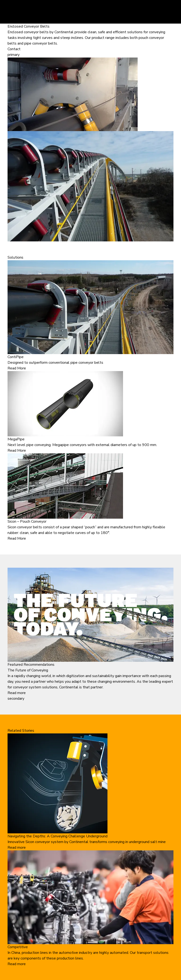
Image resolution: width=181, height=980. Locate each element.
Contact (14, 49)
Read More (17, 368)
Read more (17, 693)
